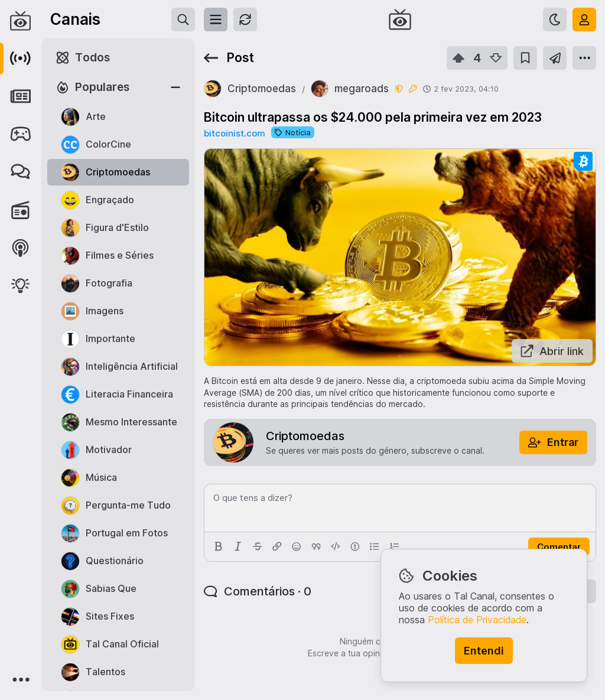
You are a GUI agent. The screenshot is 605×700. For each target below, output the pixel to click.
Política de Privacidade (477, 620)
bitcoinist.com (235, 133)
